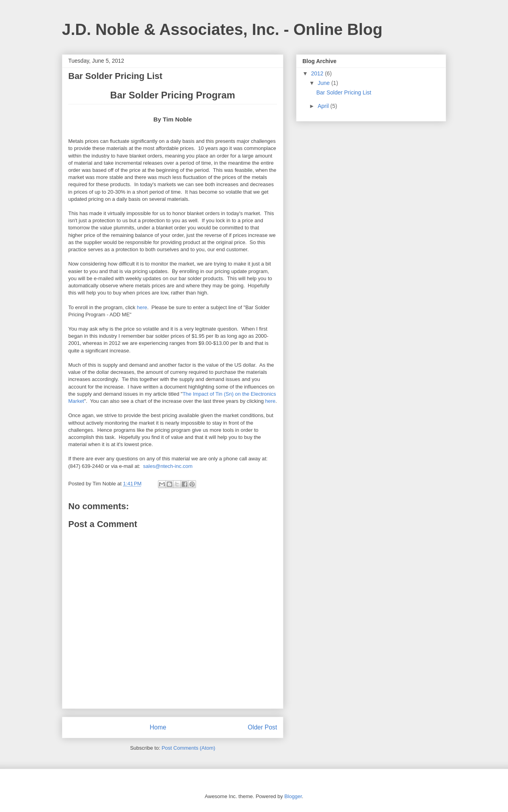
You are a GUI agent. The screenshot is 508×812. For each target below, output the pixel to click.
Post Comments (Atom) (188, 748)
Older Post (262, 727)
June (324, 83)
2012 (318, 73)
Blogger (293, 796)
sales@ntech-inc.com (168, 466)
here (142, 307)
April (324, 106)
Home (158, 727)
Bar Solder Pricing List (344, 92)
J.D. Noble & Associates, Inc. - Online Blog (222, 29)
